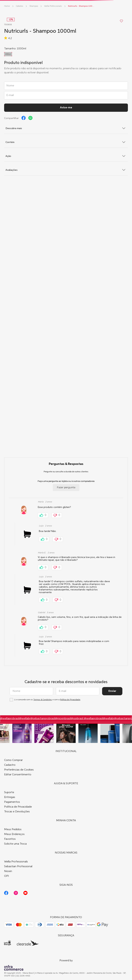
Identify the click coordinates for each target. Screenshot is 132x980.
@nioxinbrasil (63, 719)
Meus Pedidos (13, 829)
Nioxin (8, 871)
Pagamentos (12, 802)
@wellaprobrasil (10, 719)
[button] (8, 54)
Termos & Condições (43, 700)
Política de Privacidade (70, 700)
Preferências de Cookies (19, 770)
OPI (7, 876)
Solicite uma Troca (15, 844)
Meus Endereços (14, 834)
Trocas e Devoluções (17, 812)
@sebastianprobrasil (43, 719)
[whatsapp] (30, 118)
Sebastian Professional (18, 867)
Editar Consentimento (18, 775)
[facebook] (24, 118)
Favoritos (10, 839)
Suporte (9, 792)
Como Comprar (13, 760)
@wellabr (25, 719)
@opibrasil (77, 719)
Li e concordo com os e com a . (48, 700)
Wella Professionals (53, 6)
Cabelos (20, 6)
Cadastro (10, 765)
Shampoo (34, 6)
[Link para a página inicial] (7, 6)
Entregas (10, 797)
